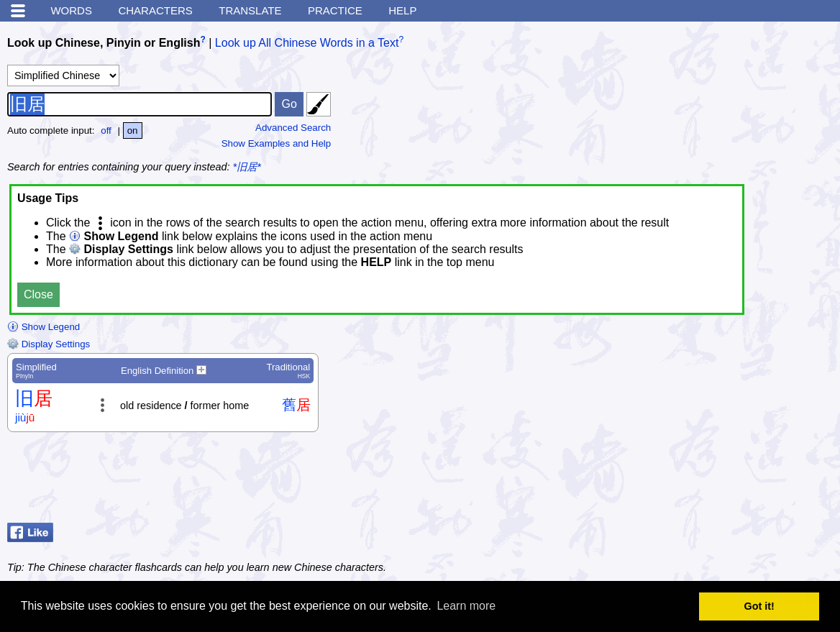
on (133, 130)
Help (402, 10)
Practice (335, 10)
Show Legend (44, 327)
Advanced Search (293, 128)
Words (71, 10)
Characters (155, 10)
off (106, 130)
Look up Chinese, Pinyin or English (104, 43)
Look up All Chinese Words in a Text (307, 43)
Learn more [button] (466, 606)
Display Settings (49, 344)
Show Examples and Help (277, 143)
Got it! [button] (759, 606)
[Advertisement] (718, 481)
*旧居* (247, 167)
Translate (250, 10)
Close (38, 294)
